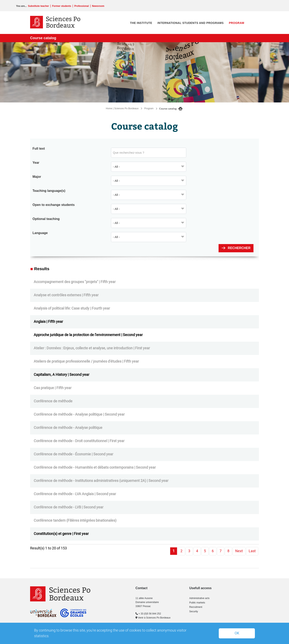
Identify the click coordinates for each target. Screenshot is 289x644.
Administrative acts (199, 598)
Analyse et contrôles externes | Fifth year (66, 295)
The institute (141, 23)
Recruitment (196, 607)
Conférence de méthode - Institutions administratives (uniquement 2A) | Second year (101, 481)
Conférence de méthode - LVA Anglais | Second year (75, 494)
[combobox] (149, 167)
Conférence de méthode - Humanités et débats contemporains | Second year (95, 468)
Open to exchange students (54, 205)
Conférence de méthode (53, 401)
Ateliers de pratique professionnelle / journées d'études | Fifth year (86, 361)
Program (237, 23)
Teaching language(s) (49, 191)
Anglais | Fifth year (48, 322)
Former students (62, 6)
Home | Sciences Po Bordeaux (122, 108)
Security (194, 611)
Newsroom (98, 6)
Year (36, 163)
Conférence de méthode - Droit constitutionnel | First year (79, 441)
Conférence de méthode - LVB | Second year (69, 507)
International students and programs (190, 23)
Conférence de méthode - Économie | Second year (73, 454)
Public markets (197, 603)
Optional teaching (46, 219)
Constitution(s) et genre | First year (61, 534)
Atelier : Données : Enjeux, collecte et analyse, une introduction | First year (92, 348)
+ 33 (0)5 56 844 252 (148, 614)
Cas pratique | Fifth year (53, 388)
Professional (81, 6)
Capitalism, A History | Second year (62, 375)
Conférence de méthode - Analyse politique (68, 428)
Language (40, 233)
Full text (39, 149)
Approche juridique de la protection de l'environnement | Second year (88, 335)
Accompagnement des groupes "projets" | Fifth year (75, 282)
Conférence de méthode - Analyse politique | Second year (79, 415)
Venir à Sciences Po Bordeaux (153, 618)
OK (237, 633)
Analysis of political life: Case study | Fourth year (72, 308)
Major (37, 177)
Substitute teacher (38, 6)
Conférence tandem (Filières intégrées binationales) (75, 521)
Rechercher (239, 248)
